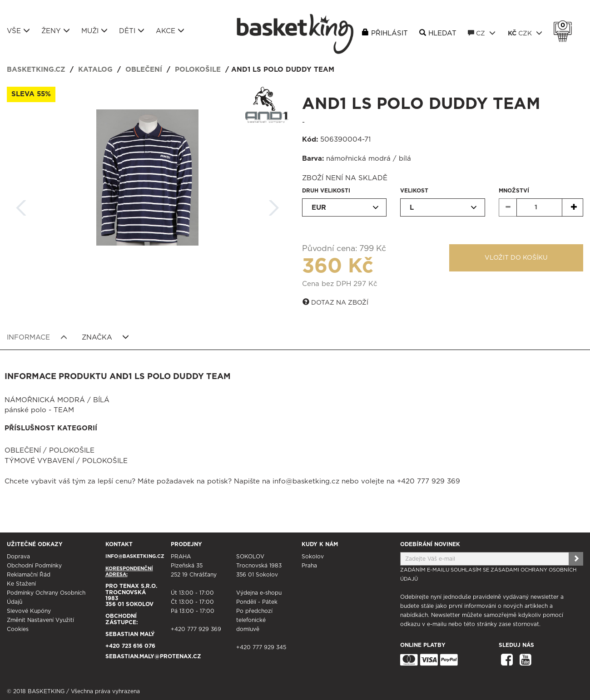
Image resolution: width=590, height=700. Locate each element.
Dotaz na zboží (335, 302)
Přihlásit (389, 33)
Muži (94, 31)
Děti (132, 31)
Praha (309, 566)
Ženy (56, 31)
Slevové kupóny (29, 611)
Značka (106, 337)
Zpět (21, 205)
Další (274, 205)
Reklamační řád (29, 575)
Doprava (18, 557)
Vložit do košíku (516, 258)
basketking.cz (36, 70)
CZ (482, 33)
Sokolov (313, 557)
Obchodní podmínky (34, 566)
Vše (18, 31)
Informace (37, 337)
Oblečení (144, 70)
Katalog (95, 70)
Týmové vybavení (39, 461)
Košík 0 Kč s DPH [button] (565, 25)
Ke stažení (21, 584)
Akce (170, 31)
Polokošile (198, 70)
